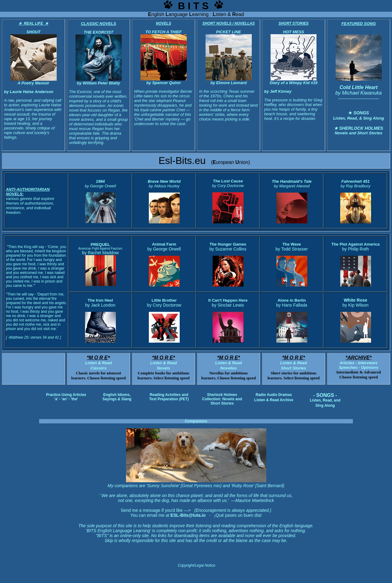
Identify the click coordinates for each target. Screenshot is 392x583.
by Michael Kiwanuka (358, 93)
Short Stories (294, 368)
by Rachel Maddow (100, 253)
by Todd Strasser (292, 249)
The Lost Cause (228, 181)
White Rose (355, 300)
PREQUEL (100, 245)
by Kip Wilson (355, 305)
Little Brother (164, 300)
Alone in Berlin (292, 300)
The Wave (292, 244)
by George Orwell (100, 186)
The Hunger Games (228, 244)
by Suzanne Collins (228, 249)
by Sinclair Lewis (228, 305)
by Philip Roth (355, 249)
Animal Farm (164, 244)
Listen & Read (294, 363)
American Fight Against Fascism (100, 249)
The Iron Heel (100, 300)
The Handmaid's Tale (292, 181)
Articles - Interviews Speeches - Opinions (359, 363)
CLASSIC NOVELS (98, 24)
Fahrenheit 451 (356, 181)
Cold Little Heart (359, 87)
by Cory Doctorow (164, 305)
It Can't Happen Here (228, 300)
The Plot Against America (355, 244)
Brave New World (164, 181)
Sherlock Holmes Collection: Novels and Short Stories (222, 399)
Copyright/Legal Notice (196, 565)
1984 (100, 181)
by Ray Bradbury (355, 186)
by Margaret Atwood (292, 186)
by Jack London (100, 305)
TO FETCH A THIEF (164, 32)
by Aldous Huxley (164, 186)
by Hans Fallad (290, 305)
